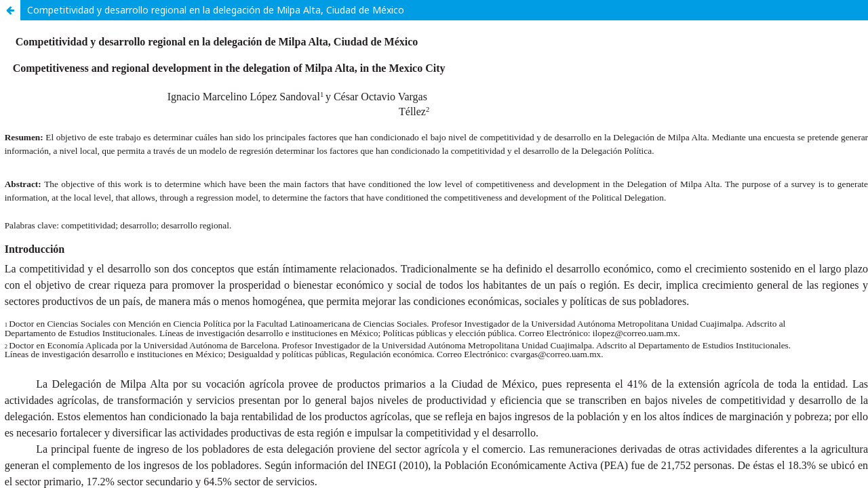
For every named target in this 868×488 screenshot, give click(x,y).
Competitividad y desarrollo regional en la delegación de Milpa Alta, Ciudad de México (216, 10)
